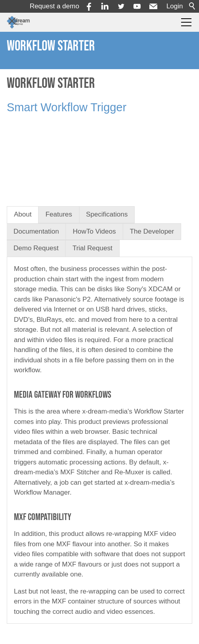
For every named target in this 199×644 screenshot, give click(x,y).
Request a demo (55, 6)
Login (175, 6)
